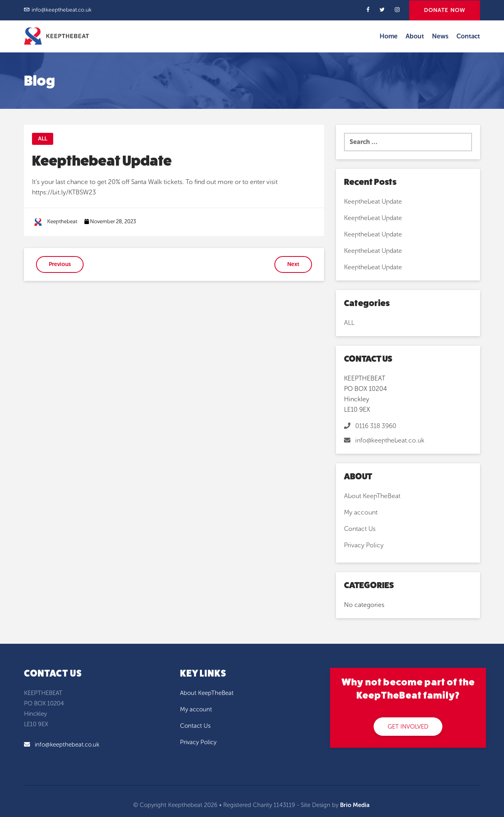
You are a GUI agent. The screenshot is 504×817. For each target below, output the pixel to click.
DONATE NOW (445, 10)
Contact (468, 36)
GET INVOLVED (408, 727)
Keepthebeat (62, 221)
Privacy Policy (364, 545)
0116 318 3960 (370, 426)
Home (389, 36)
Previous (60, 264)
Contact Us (360, 529)
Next (293, 264)
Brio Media (355, 805)
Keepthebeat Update (373, 201)
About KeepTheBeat (372, 496)
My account (361, 512)
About (415, 36)
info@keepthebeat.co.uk (62, 10)
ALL (43, 139)
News (440, 36)
